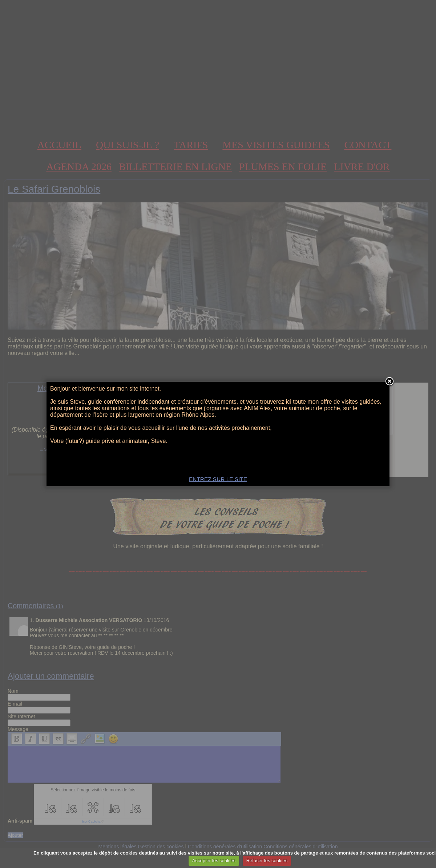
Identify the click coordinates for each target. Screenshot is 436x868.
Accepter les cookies (214, 861)
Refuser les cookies (267, 861)
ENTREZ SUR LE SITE (218, 479)
